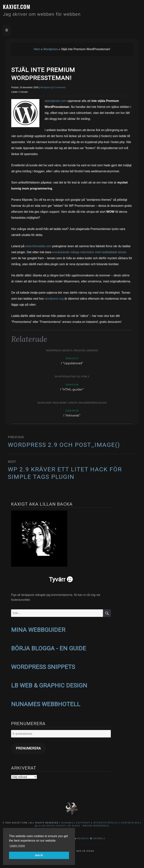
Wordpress (51, 49)
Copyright (83, 823)
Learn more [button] (17, 846)
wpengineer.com (56, 101)
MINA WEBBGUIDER (38, 630)
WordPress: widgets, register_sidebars (72, 351)
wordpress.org (54, 299)
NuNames (68, 823)
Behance (83, 839)
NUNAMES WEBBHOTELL (46, 704)
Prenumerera (28, 748)
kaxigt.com (16, 7)
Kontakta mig (130, 823)
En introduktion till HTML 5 (72, 377)
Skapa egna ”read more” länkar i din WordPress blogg (72, 403)
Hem (37, 49)
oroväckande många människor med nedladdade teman (89, 252)
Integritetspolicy (106, 823)
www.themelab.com (38, 246)
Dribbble (99, 839)
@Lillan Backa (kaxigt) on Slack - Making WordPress (72, 826)
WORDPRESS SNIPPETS (43, 667)
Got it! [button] (39, 855)
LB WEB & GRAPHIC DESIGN (49, 685)
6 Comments (59, 87)
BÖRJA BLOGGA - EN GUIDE (49, 648)
